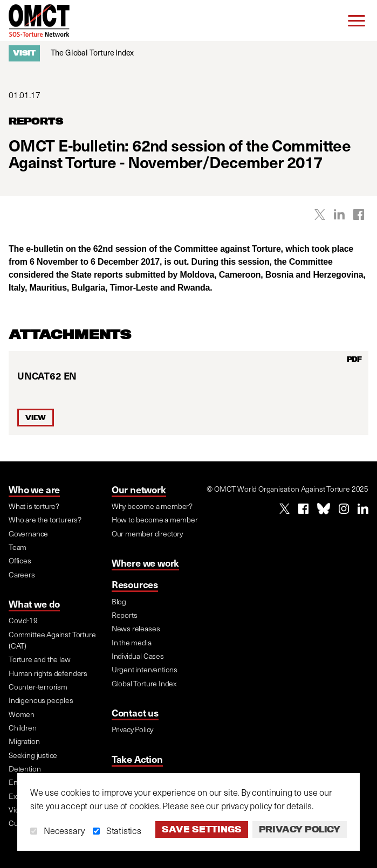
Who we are (34, 489)
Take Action (137, 759)
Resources (135, 584)
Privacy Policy (300, 829)
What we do (34, 604)
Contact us (135, 712)
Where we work (146, 563)
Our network (139, 489)
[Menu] (357, 20)
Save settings (202, 829)
